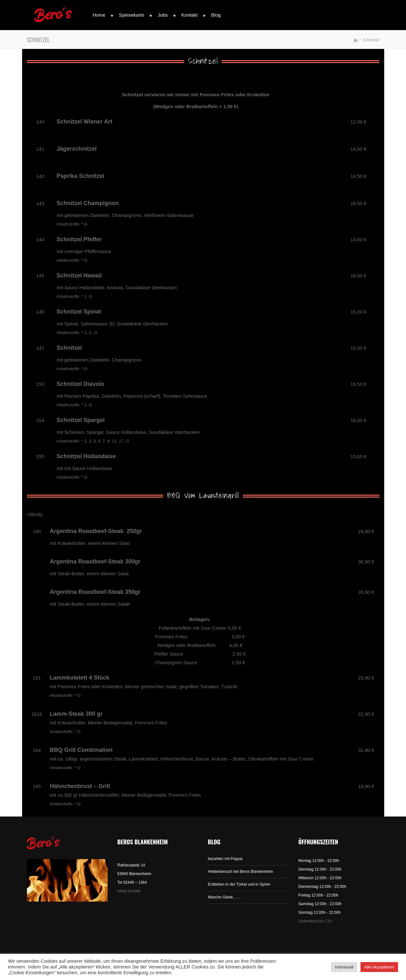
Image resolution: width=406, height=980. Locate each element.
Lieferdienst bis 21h (315, 921)
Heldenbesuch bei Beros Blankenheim (240, 872)
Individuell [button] (344, 967)
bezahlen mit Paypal (225, 859)
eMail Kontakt (129, 891)
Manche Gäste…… (224, 897)
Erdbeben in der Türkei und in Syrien (239, 884)
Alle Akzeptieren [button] (379, 967)
